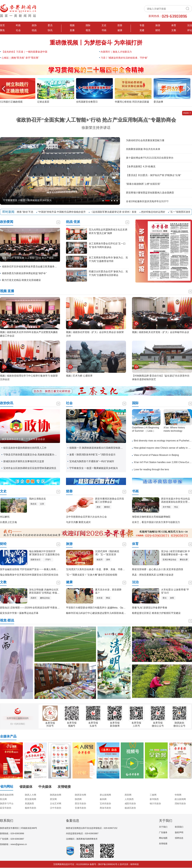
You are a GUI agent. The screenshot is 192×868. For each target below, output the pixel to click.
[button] (188, 89)
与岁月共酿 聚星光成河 (78, 522)
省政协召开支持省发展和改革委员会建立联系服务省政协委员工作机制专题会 (29, 267)
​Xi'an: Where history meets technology (174, 429)
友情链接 (163, 844)
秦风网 (103, 799)
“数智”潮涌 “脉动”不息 (25, 212)
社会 (18, 30)
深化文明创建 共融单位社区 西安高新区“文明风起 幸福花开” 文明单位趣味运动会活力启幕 (44, 591)
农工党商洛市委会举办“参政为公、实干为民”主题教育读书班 (108, 259)
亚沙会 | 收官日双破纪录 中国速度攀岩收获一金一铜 (176, 553)
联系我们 (179, 827)
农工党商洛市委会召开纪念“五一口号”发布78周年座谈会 (107, 245)
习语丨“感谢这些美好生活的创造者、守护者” (124, 58)
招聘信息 (179, 838)
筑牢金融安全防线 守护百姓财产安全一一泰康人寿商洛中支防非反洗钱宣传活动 (42, 569)
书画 (104, 30)
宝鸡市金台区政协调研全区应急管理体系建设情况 (30, 468)
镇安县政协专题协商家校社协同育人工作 (25, 448)
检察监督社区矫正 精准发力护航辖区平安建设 (156, 613)
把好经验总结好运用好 (157, 212)
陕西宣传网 (80, 795)
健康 (120, 30)
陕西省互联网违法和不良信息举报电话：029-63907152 (92, 828)
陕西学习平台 (7, 803)
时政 (18, 25)
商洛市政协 (105, 808)
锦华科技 (135, 864)
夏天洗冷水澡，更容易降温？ (108, 591)
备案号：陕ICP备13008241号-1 (105, 864)
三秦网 (153, 795)
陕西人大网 (31, 795)
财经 (158, 30)
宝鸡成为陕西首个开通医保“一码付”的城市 (92, 461)
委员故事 (160, 102)
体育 (174, 25)
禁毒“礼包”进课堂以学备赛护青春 (150, 608)
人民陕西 (129, 799)
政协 (34, 25)
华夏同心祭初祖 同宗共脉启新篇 (133, 102)
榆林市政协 (31, 808)
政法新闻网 (180, 799)
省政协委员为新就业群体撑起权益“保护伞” (24, 273)
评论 (190, 30)
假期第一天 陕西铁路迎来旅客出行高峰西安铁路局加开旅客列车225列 (97, 448)
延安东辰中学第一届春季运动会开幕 (19, 613)
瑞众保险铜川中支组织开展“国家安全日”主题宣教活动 (44, 553)
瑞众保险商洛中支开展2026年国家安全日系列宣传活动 (29, 575)
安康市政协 (80, 808)
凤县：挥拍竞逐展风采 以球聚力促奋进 (153, 575)
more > (187, 113)
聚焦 (2, 30)
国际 (88, 25)
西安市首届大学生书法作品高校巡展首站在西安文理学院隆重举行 (175, 501)
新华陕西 (154, 799)
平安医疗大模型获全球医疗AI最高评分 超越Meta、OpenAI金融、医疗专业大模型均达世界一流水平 (119, 608)
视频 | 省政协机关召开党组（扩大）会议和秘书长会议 (161, 332)
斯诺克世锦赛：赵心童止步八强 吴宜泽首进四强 (157, 569)
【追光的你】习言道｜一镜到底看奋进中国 (24, 52)
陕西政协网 (56, 795)
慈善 (120, 25)
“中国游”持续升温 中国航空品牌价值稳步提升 (65, 212)
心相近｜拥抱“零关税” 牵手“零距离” (20, 58)
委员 (50, 25)
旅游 (158, 25)
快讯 (50, 30)
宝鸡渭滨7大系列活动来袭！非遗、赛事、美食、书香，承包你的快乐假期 (105, 569)
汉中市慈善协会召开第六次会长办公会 (86, 517)
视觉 (88, 30)
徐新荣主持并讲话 (96, 128)
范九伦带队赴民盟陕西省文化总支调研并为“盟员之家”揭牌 (108, 231)
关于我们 (163, 827)
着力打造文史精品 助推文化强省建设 (21, 280)
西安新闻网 (31, 799)
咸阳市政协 (130, 803)
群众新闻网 (105, 795)
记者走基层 (45, 102)
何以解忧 (5, 517)
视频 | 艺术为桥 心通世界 (79, 376)
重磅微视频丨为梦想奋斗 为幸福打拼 (96, 43)
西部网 (128, 795)
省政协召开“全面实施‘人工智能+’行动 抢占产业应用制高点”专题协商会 (96, 120)
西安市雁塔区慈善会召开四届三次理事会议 (109, 500)
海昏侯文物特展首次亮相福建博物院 (151, 517)
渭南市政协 (180, 803)
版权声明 (179, 832)
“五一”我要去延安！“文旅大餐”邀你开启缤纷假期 (92, 575)
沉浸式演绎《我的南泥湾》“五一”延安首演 (107, 553)
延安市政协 (6, 808)
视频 (72, 25)
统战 (34, 30)
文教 (174, 30)
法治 (190, 25)
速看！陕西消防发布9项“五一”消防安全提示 (92, 455)
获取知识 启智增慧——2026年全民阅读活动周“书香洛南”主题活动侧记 (37, 608)
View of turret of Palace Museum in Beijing (156, 455)
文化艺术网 (56, 803)
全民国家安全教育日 (88, 102)
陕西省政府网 (7, 795)
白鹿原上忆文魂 (8, 522)
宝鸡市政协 (105, 803)
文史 (104, 25)
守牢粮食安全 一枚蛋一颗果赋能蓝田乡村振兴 (94, 468)
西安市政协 (80, 803)
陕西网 (78, 799)
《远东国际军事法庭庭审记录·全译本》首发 (117, 212)
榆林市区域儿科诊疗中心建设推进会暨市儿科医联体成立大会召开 (101, 613)
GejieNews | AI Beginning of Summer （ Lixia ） (145, 429)
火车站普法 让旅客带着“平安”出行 (175, 591)
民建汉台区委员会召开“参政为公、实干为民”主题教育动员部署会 (108, 273)
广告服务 (163, 832)
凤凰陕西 (29, 803)
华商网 (178, 795)
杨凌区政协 (130, 808)
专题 (142, 25)
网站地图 (163, 838)
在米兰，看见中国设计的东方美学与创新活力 (156, 522)
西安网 (53, 799)
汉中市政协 (56, 808)
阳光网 (3, 799)
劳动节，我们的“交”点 (79, 439)
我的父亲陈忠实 (37, 499)
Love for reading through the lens (151, 469)
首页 (2, 25)
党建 (142, 30)
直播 (72, 30)
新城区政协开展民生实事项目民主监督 (24, 461)
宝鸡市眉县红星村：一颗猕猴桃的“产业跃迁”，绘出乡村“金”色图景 (38, 200)
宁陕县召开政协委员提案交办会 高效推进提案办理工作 (31, 455)
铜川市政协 (155, 803)
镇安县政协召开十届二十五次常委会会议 (23, 439)
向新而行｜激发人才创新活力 (116, 52)
